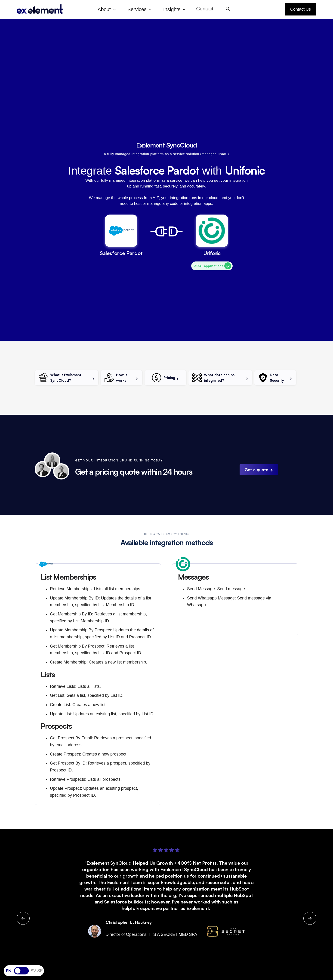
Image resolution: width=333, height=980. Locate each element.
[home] (53, 9)
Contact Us (301, 9)
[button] (109, 9)
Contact (205, 9)
